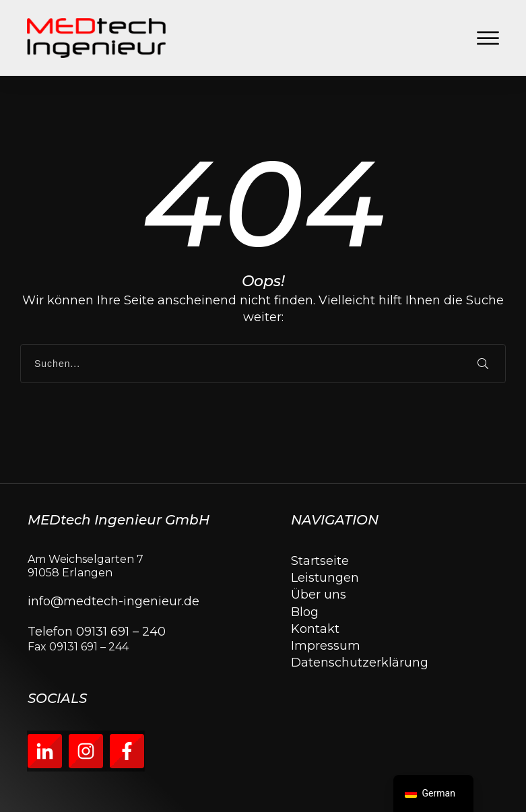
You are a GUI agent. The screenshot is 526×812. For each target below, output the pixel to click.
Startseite (320, 561)
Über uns (319, 595)
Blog (305, 612)
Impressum (326, 646)
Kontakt (315, 629)
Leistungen (325, 578)
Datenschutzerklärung (360, 663)
